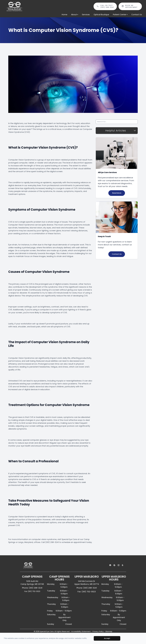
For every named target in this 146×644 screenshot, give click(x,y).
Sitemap (109, 631)
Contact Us (137, 15)
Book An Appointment (132, 6)
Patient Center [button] (120, 15)
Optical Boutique (101, 15)
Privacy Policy (98, 631)
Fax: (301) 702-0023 (32, 591)
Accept (107, 638)
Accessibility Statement (81, 631)
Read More (117, 193)
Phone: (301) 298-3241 (32, 588)
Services (86, 15)
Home (64, 15)
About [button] (75, 15)
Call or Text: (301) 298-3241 (107, 6)
